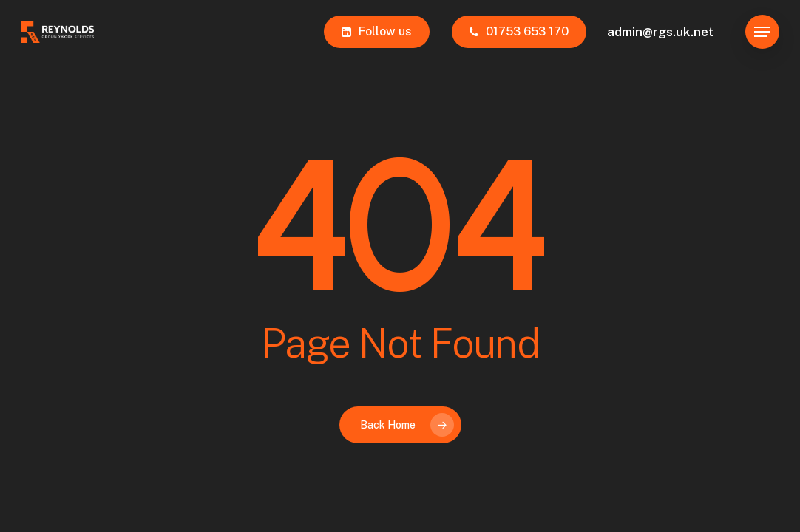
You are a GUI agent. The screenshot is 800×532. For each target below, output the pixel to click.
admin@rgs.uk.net (660, 32)
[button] (762, 32)
